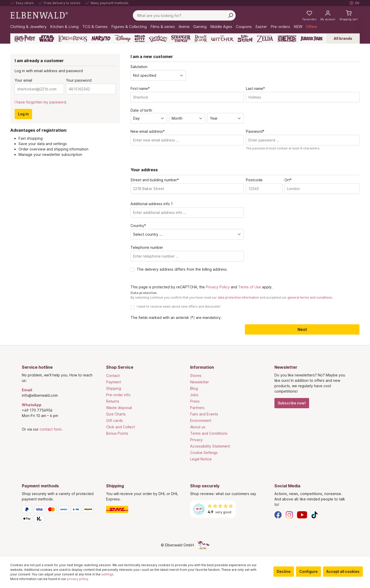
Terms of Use (250, 287)
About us (198, 427)
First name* (140, 88)
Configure (308, 571)
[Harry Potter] (25, 39)
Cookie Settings (204, 453)
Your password (79, 80)
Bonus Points (117, 433)
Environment (201, 420)
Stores (196, 376)
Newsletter (200, 382)
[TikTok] (314, 514)
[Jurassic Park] (312, 39)
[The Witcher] (222, 39)
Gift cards (114, 420)
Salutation (139, 67)
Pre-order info (118, 395)
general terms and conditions (310, 297)
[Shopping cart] (349, 15)
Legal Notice (201, 459)
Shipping (114, 388)
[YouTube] (302, 514)
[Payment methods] (59, 515)
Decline (284, 571)
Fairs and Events (204, 414)
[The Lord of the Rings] (73, 39)
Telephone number (147, 247)
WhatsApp (32, 405)
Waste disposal (119, 408)
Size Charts (116, 414)
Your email (23, 80)
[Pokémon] (158, 39)
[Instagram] (289, 514)
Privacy (196, 440)
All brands (343, 38)
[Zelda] (265, 39)
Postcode (254, 180)
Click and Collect (121, 427)
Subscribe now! (292, 403)
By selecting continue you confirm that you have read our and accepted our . (232, 297)
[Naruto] (101, 39)
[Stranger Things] (181, 39)
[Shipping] (143, 509)
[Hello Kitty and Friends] (140, 39)
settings (107, 574)
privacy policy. (78, 579)
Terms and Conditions (209, 433)
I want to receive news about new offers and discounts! (179, 306)
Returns (113, 401)
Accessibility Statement (210, 446)
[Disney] (122, 39)
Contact (113, 376)
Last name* (255, 88)
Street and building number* (155, 180)
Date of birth (141, 110)
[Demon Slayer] (201, 39)
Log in (23, 114)
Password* (255, 131)
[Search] (230, 15)
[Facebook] (278, 514)
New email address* (148, 131)
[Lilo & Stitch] (245, 39)
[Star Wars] (47, 39)
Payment (114, 382)
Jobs (194, 395)
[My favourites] (309, 15)
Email (27, 390)
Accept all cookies (343, 571)
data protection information (238, 297)
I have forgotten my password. (41, 102)
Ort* (288, 180)
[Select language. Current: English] (355, 3)
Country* (138, 226)
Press (195, 401)
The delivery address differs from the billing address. (182, 269)
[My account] (328, 15)
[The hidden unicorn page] (203, 545)
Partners (197, 408)
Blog (194, 388)
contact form (50, 429)
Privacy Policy (218, 287)
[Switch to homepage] (39, 15)
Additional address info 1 (152, 204)
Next (302, 329)
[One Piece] (287, 39)
